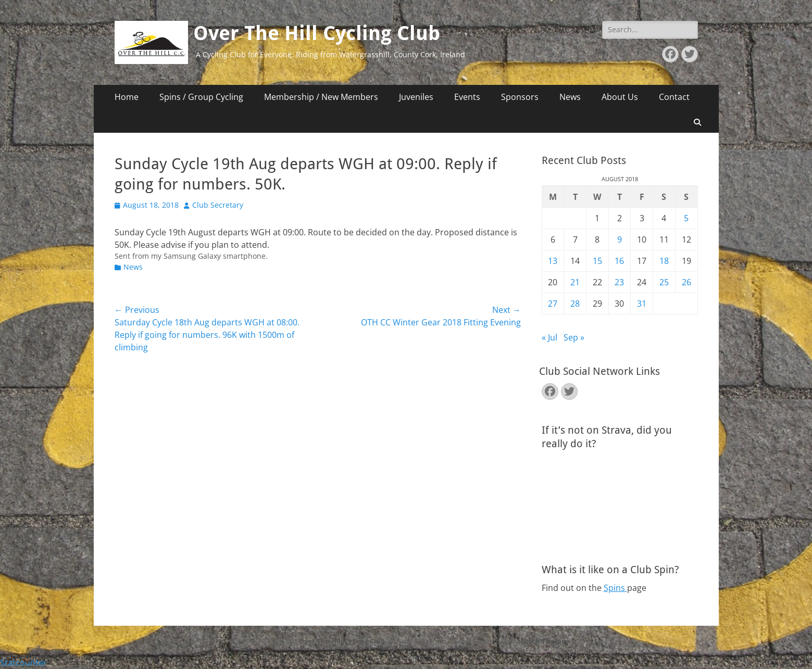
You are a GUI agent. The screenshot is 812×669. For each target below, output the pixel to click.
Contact (674, 97)
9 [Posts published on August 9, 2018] (620, 239)
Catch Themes (545, 641)
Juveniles (416, 97)
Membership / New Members (321, 97)
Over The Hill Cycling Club (317, 33)
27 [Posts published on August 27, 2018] (553, 304)
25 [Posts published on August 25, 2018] (664, 282)
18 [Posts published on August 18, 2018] (664, 261)
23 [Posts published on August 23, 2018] (619, 282)
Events (467, 97)
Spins (615, 588)
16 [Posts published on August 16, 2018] (619, 261)
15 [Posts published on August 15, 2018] (597, 261)
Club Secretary (218, 205)
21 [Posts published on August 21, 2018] (575, 282)
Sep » (574, 337)
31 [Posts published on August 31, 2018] (642, 304)
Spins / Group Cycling (201, 97)
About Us (620, 97)
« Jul (549, 337)
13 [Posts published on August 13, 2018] (553, 261)
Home (127, 97)
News (570, 97)
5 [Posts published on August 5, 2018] (686, 218)
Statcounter (23, 663)
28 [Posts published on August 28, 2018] (575, 304)
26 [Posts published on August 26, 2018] (686, 282)
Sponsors (520, 97)
